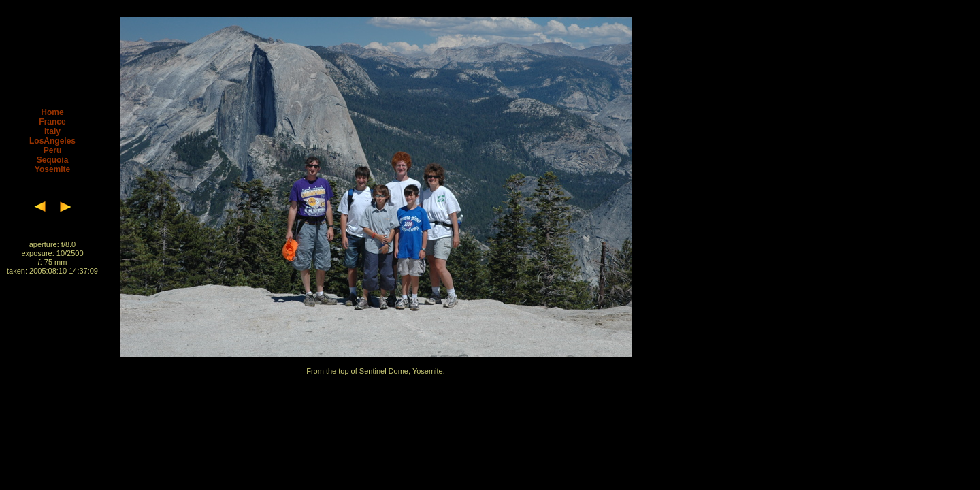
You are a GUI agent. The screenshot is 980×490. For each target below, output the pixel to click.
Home (52, 112)
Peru (53, 150)
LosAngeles (52, 141)
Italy (52, 131)
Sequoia (53, 160)
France (52, 122)
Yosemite (52, 169)
